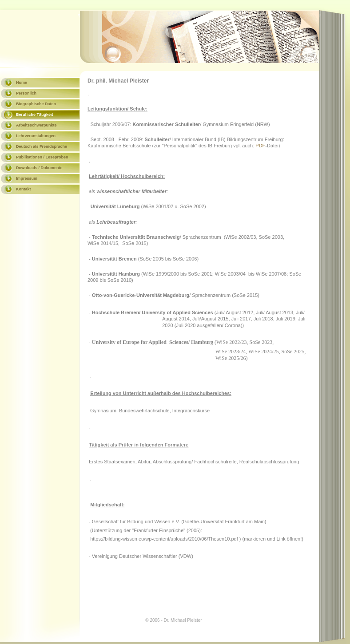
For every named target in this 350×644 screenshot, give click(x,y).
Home (22, 83)
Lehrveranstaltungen (36, 136)
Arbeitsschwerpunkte (36, 125)
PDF (260, 146)
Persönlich (26, 93)
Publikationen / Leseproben (42, 157)
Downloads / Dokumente (39, 168)
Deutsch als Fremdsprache (42, 146)
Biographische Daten (36, 104)
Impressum (27, 178)
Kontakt (24, 189)
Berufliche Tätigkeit (35, 115)
